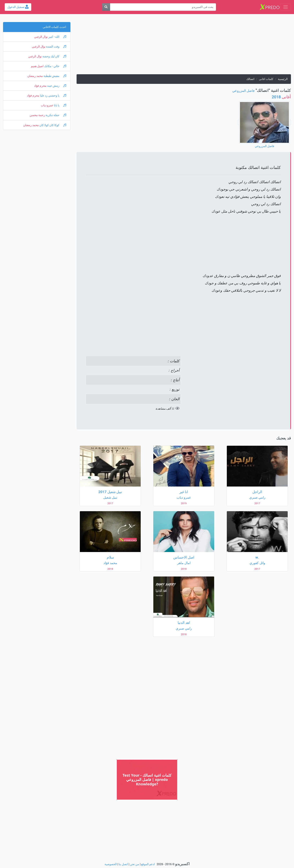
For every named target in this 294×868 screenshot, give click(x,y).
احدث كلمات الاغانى (54, 27)
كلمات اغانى (266, 79)
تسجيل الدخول (18, 7)
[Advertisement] (184, 46)
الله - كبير (57, 37)
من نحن (135, 864)
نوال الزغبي (41, 37)
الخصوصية (111, 864)
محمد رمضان (35, 76)
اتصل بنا (123, 864)
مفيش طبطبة (55, 76)
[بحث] (106, 7)
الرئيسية (283, 79)
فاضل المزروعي (243, 91)
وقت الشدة (56, 47)
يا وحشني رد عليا (53, 96)
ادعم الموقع (148, 864)
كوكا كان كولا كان (52, 125)
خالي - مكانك (55, 66)
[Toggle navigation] (286, 7)
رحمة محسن (37, 115)
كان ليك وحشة (54, 56)
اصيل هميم (37, 66)
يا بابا (60, 105)
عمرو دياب (47, 105)
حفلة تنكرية (56, 115)
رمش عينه (56, 86)
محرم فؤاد (40, 86)
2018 (281, 97)
